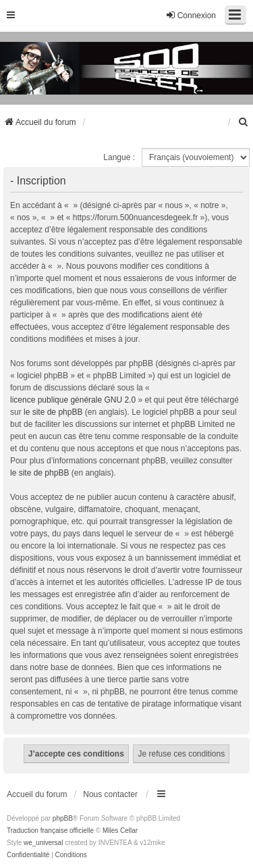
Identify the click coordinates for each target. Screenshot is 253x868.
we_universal (43, 843)
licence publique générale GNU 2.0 (73, 400)
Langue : (119, 157)
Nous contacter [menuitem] (110, 794)
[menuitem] (244, 122)
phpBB (63, 818)
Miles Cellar (120, 831)
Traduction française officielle (50, 831)
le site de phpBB (53, 412)
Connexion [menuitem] (191, 15)
